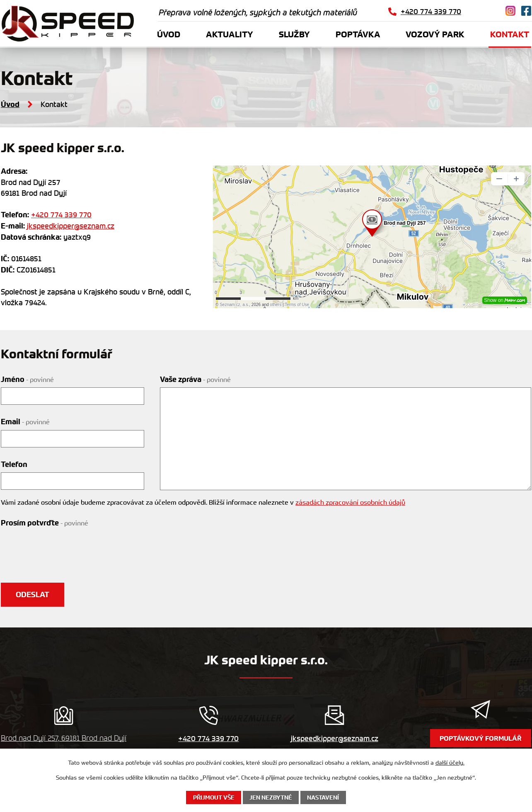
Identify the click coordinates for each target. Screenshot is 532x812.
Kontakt (510, 34)
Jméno (27, 379)
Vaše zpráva (195, 379)
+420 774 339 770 (61, 214)
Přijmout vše (214, 797)
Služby (294, 34)
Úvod (169, 34)
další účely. (450, 762)
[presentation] (64, 547)
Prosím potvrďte (45, 523)
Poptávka (358, 34)
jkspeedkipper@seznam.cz (71, 226)
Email (25, 422)
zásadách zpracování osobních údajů (350, 502)
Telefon (14, 464)
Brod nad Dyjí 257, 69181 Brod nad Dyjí (64, 738)
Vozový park (435, 34)
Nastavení (323, 797)
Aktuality (230, 34)
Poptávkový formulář (481, 738)
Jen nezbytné (271, 797)
